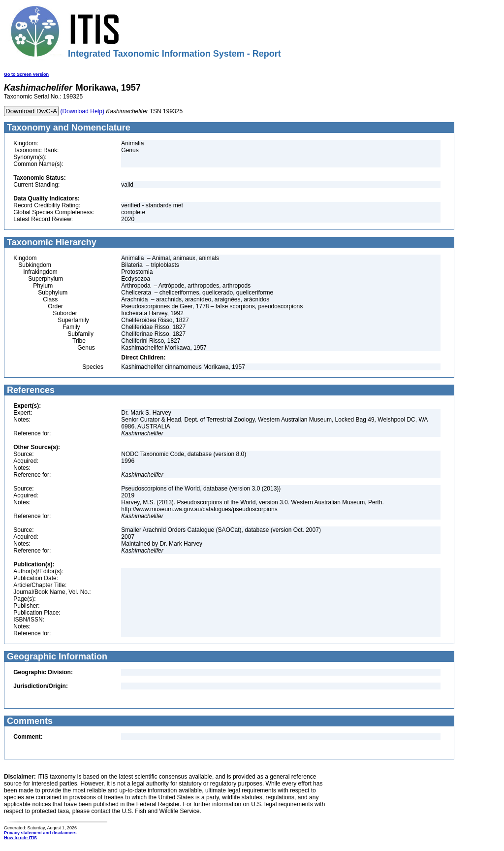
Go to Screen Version (26, 74)
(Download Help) (82, 111)
